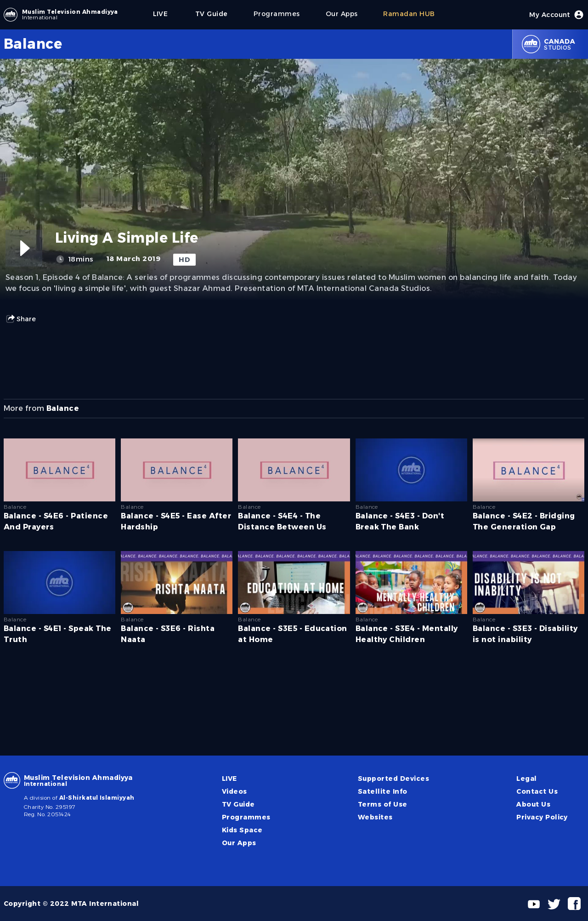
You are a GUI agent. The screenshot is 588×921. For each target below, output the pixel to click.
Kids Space (242, 830)
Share (21, 319)
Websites (375, 817)
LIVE (229, 779)
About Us (533, 804)
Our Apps (239, 843)
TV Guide (238, 804)
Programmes (246, 817)
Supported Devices (393, 779)
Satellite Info (383, 791)
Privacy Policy (542, 817)
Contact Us (537, 791)
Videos (235, 791)
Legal (526, 779)
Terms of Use (383, 804)
